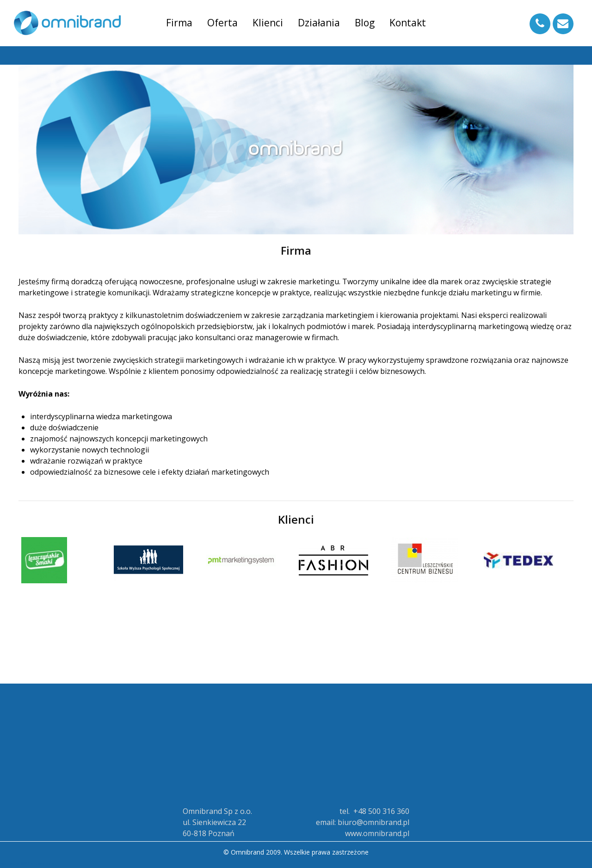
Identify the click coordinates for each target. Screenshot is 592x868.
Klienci (268, 23)
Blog (365, 23)
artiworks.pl (43, 864)
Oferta (222, 23)
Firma (179, 23)
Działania (319, 23)
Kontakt (408, 23)
